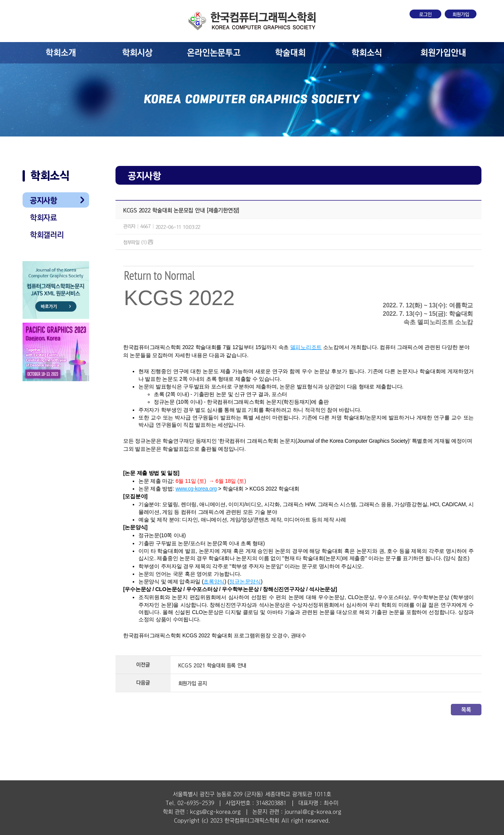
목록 (466, 710)
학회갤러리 (47, 235)
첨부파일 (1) (138, 242)
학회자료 (43, 218)
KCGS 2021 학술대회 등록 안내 (212, 665)
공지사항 (43, 200)
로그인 (425, 15)
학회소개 (61, 53)
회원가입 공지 (193, 683)
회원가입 (461, 15)
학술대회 (290, 53)
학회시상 (137, 53)
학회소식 (367, 53)
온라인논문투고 (214, 53)
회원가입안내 (443, 53)
